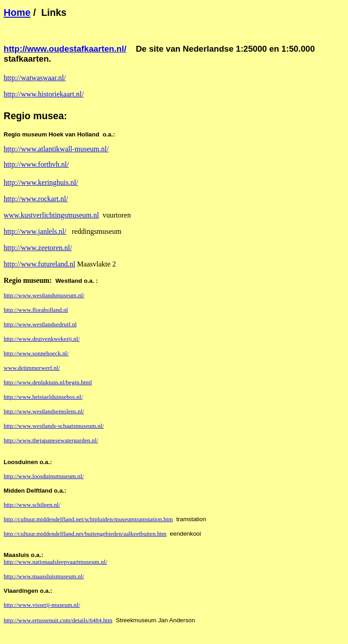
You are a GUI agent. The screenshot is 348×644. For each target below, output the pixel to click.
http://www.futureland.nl (39, 264)
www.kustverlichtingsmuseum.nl (51, 215)
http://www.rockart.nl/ (36, 199)
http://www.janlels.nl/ (35, 231)
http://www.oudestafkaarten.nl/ (65, 49)
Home (17, 13)
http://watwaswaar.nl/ (35, 78)
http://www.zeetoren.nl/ (38, 248)
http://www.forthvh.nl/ (36, 164)
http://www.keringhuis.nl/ (41, 182)
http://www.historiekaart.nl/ (44, 94)
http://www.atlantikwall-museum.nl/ (56, 149)
